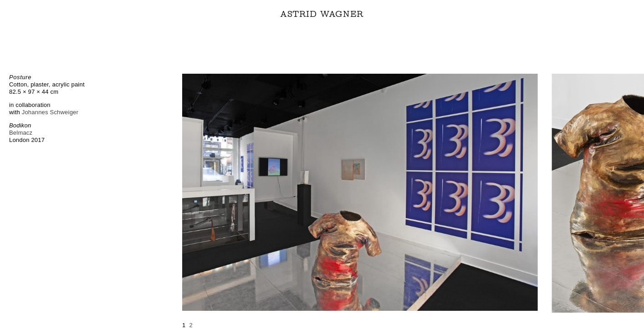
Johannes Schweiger (50, 112)
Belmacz (21, 133)
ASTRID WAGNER (322, 14)
